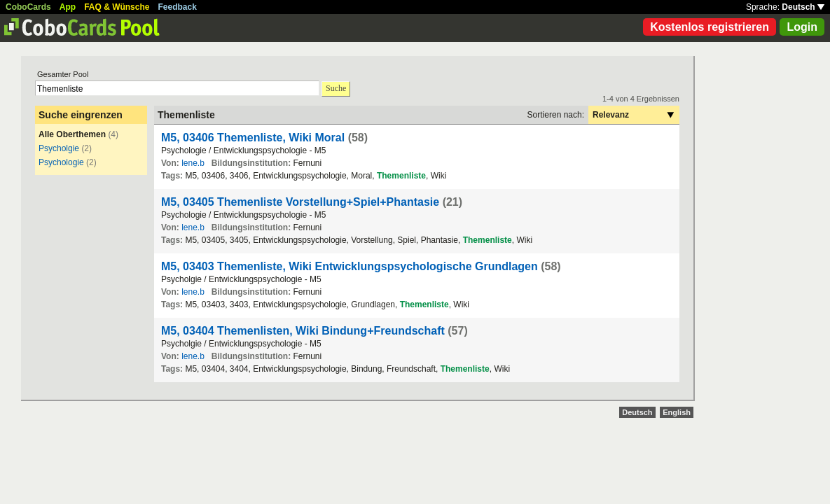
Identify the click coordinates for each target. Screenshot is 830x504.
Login (802, 27)
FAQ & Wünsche (117, 7)
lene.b (193, 163)
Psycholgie (59, 148)
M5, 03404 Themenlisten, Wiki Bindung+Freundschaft (303, 331)
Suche (336, 88)
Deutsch (803, 7)
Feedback (178, 7)
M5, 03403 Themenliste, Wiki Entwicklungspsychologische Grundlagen (350, 266)
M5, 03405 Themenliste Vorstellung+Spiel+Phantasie (300, 202)
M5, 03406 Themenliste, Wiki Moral (253, 138)
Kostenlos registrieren (710, 27)
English (677, 412)
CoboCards (28, 7)
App (68, 7)
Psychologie (61, 162)
